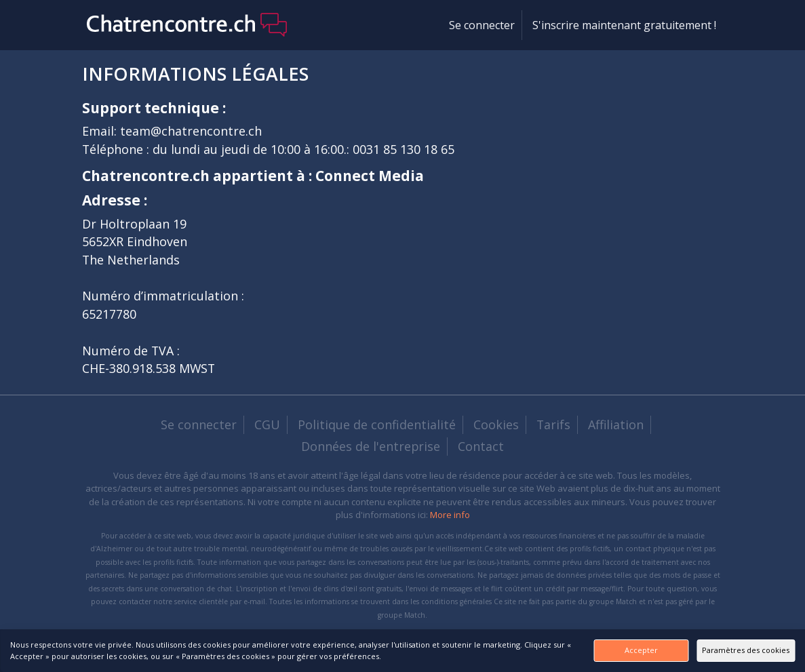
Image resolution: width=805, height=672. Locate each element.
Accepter (584, 650)
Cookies (496, 424)
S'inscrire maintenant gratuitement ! (624, 25)
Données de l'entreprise (371, 446)
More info (450, 515)
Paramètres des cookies (727, 650)
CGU (267, 424)
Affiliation (616, 424)
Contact (481, 446)
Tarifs (553, 424)
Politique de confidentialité (377, 424)
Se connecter (482, 25)
